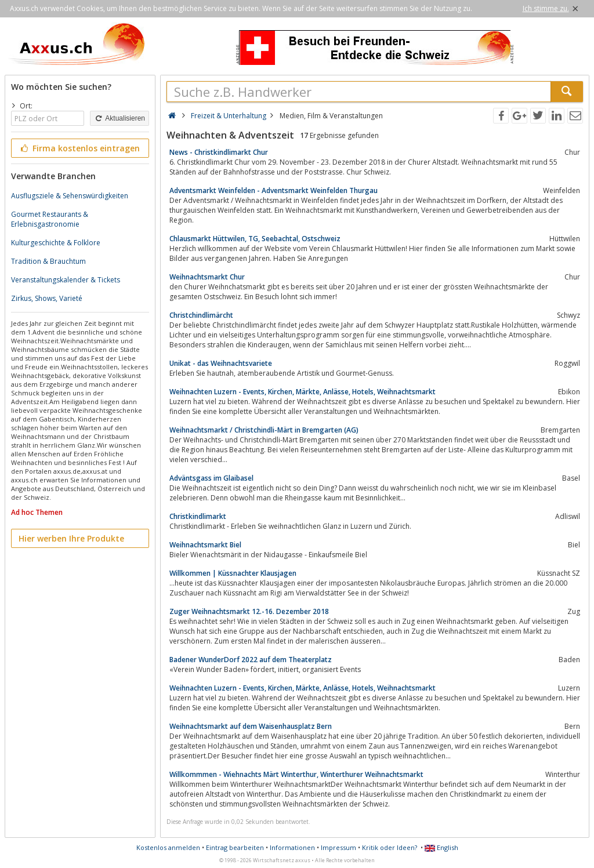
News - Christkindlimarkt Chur (219, 152)
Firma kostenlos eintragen (79, 148)
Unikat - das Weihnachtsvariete (221, 363)
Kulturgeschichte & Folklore (56, 243)
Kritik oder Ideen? (390, 847)
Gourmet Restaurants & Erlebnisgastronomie (50, 219)
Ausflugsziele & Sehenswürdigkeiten (70, 196)
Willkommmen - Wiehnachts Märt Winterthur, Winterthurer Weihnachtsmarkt (296, 774)
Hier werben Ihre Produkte (71, 538)
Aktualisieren (119, 118)
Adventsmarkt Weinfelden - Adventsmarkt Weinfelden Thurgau (274, 190)
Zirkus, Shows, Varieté (47, 298)
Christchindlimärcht (201, 315)
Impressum (338, 847)
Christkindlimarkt (198, 516)
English (441, 847)
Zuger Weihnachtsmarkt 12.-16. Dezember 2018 (249, 611)
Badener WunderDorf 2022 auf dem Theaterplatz (251, 660)
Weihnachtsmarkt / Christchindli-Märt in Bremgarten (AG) (264, 430)
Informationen (292, 847)
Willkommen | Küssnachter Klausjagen (233, 573)
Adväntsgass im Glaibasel (211, 478)
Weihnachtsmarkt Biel (205, 545)
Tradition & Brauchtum (48, 261)
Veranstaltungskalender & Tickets (66, 280)
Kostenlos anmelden (168, 847)
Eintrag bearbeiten (235, 847)
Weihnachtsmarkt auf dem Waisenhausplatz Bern (251, 726)
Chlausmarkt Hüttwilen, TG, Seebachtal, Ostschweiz (255, 239)
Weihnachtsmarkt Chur (207, 277)
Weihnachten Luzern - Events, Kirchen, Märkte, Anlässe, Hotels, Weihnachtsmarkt (303, 392)
